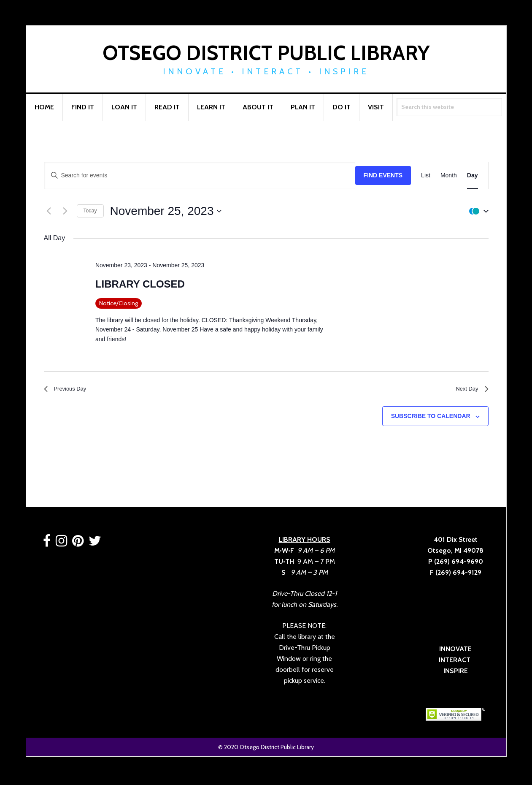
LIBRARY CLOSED (140, 284)
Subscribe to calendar (431, 419)
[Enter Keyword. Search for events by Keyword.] (200, 175)
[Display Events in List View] (426, 175)
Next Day (470, 390)
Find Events (383, 175)
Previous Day (69, 390)
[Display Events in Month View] (449, 175)
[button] (477, 211)
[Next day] (65, 211)
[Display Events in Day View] (473, 175)
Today (90, 211)
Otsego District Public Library (266, 53)
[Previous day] (49, 211)
